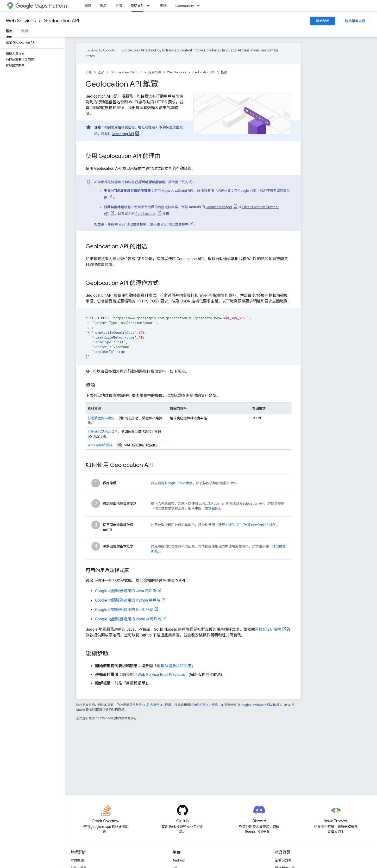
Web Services (21, 21)
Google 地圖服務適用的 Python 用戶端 (128, 600)
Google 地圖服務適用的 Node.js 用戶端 (128, 619)
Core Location (146, 214)
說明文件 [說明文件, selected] (137, 6)
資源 (25, 31)
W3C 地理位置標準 (175, 224)
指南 (224, 72)
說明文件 (155, 72)
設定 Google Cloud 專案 (175, 483)
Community (185, 6)
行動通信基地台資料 (103, 432)
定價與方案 (283, 860)
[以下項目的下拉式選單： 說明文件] (150, 6)
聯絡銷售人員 (355, 21)
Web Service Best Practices (161, 675)
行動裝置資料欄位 (101, 418)
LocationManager (219, 207)
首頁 (89, 72)
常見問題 (77, 860)
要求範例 (212, 508)
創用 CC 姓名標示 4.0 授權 (153, 705)
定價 (119, 6)
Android (179, 860)
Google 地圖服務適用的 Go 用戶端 (124, 610)
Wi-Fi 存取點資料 (100, 445)
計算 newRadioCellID (259, 525)
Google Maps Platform (126, 72)
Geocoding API (123, 134)
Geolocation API (61, 21)
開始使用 (323, 21)
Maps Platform (42, 6)
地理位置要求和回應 (174, 666)
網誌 (163, 6)
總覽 (88, 6)
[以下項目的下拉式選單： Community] (200, 6)
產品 (103, 6)
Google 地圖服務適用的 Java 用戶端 (126, 591)
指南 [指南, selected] (9, 31)
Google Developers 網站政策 (259, 705)
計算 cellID (226, 525)
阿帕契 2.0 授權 (268, 629)
